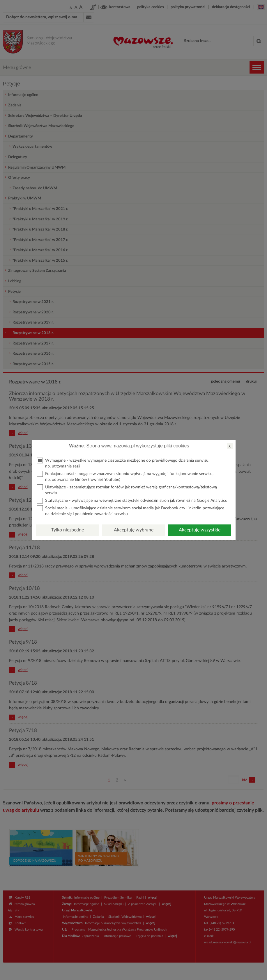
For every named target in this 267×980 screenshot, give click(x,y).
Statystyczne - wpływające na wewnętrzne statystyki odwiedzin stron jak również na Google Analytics (132, 501)
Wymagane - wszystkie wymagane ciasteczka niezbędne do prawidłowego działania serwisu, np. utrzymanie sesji (123, 463)
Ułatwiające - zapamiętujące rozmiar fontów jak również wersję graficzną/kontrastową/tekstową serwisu (127, 490)
